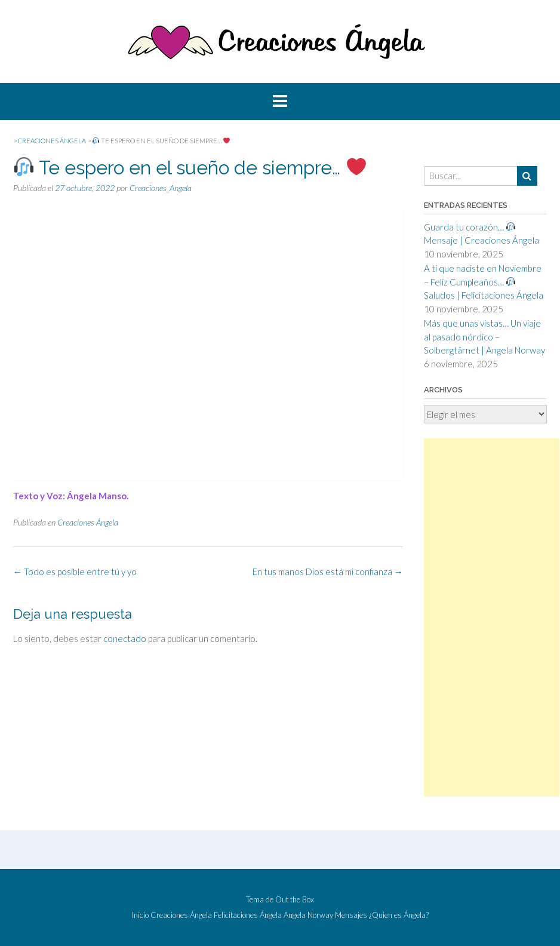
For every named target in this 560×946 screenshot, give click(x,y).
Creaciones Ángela (88, 522)
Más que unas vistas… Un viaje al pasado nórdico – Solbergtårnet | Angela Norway (484, 337)
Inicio (140, 915)
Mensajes (351, 915)
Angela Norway (308, 915)
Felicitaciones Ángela (248, 915)
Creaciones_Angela (161, 188)
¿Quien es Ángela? (399, 915)
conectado (125, 638)
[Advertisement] (492, 618)
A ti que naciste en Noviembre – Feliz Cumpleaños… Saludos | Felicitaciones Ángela (484, 282)
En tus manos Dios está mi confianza (328, 572)
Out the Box (295, 899)
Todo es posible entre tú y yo (75, 572)
